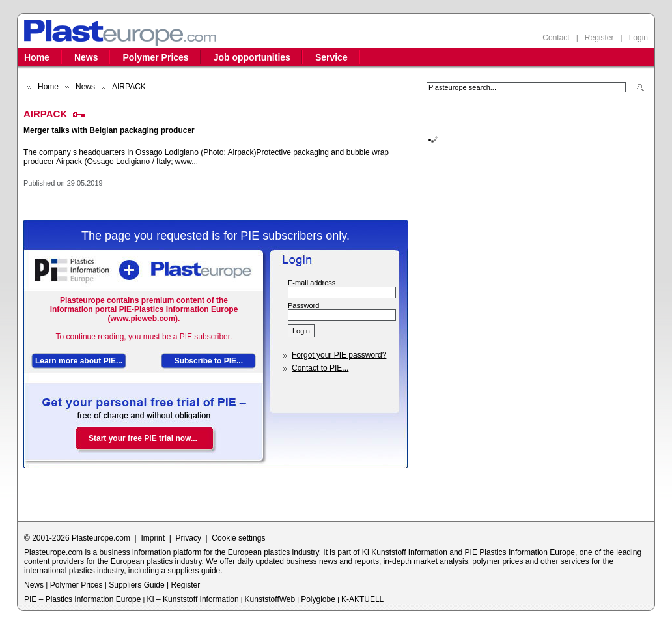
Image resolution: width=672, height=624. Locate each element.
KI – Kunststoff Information (192, 599)
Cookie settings (238, 538)
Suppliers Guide (136, 585)
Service (331, 57)
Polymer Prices (155, 57)
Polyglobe (318, 599)
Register (599, 38)
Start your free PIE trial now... (143, 438)
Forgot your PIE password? (339, 355)
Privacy (189, 538)
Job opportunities (252, 57)
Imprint (153, 538)
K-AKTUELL (362, 599)
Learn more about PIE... (79, 361)
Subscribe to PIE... (209, 361)
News (86, 57)
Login (638, 38)
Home (37, 57)
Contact (556, 38)
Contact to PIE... (320, 368)
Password (303, 305)
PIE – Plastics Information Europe (82, 599)
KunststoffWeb (270, 599)
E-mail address (312, 283)
